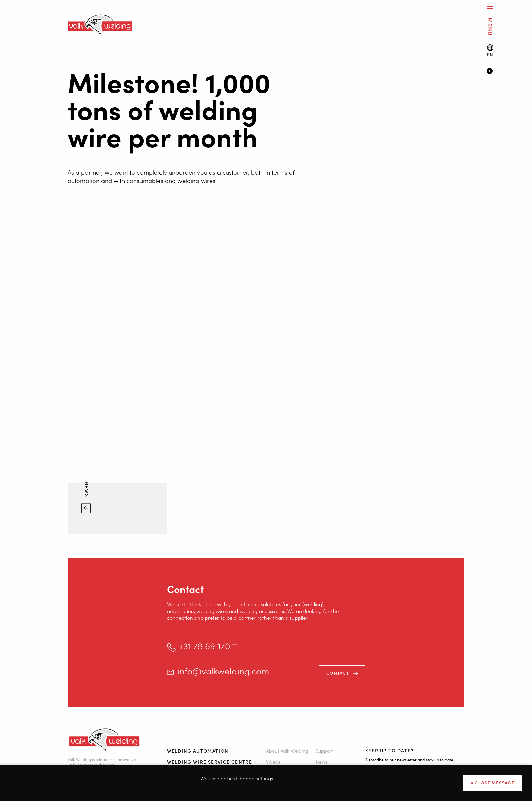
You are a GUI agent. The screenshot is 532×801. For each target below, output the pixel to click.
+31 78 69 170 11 (209, 646)
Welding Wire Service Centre (210, 762)
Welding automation (198, 751)
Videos (273, 762)
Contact (338, 673)
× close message (493, 783)
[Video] (499, 72)
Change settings (255, 778)
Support (324, 751)
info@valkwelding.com (223, 671)
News (87, 490)
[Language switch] (490, 51)
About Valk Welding (287, 751)
